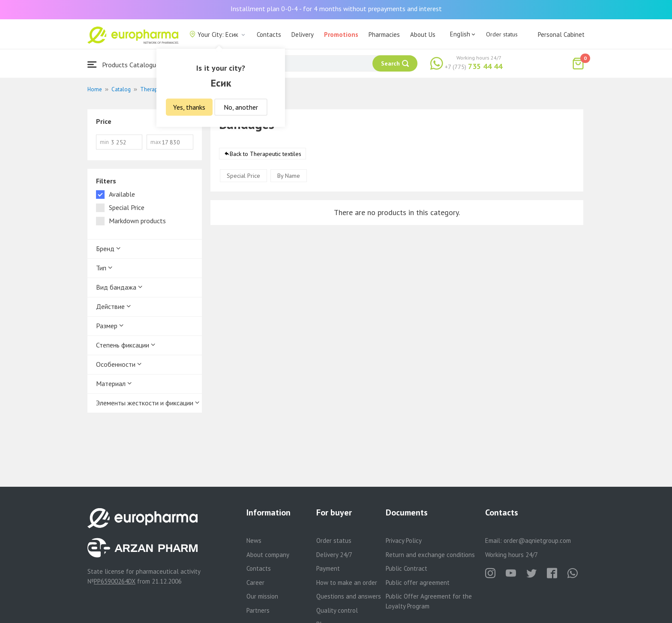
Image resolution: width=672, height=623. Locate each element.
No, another (241, 107)
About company (268, 555)
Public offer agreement (418, 583)
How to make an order (347, 583)
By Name (289, 176)
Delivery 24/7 (334, 555)
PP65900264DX (115, 581)
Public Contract (406, 568)
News (254, 541)
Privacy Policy (404, 541)
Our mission (262, 596)
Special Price (243, 176)
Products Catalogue (123, 64)
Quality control (337, 610)
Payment (328, 568)
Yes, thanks (189, 107)
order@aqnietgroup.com (537, 541)
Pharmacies (384, 34)
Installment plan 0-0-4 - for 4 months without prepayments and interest (336, 9)
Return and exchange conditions (430, 555)
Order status (502, 34)
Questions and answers (349, 596)
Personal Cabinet (561, 34)
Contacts (269, 34)
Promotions (341, 34)
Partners (258, 610)
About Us (423, 34)
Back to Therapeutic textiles (265, 154)
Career (255, 583)
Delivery (303, 34)
